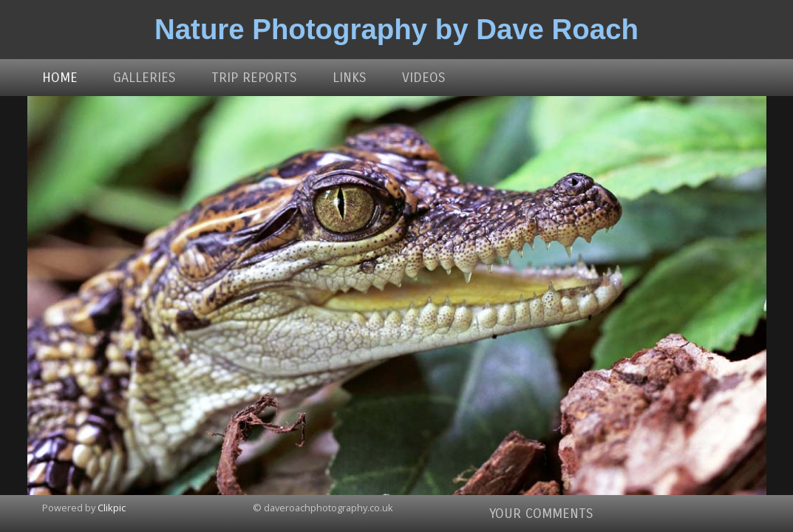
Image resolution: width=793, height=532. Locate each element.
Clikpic (112, 508)
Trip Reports (254, 78)
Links (350, 78)
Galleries (144, 78)
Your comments (541, 514)
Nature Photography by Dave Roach (396, 29)
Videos (424, 78)
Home (60, 78)
